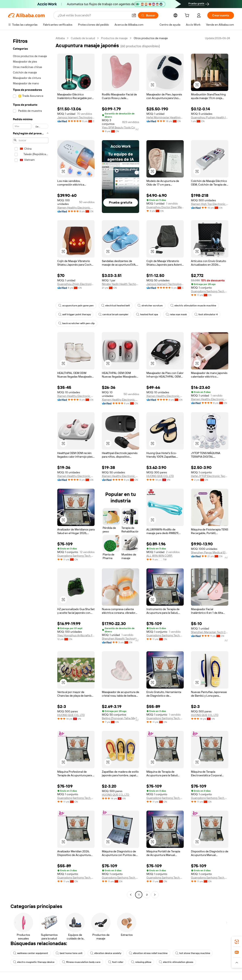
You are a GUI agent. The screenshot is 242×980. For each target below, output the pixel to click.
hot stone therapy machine (193, 953)
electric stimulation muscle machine (193, 306)
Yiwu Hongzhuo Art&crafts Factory (76, 635)
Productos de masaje (114, 38)
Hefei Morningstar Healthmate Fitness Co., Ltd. (165, 117)
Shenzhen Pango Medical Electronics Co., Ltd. (210, 552)
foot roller (116, 962)
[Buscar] (148, 15)
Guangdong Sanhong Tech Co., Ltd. (210, 291)
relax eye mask (176, 314)
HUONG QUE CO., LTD (160, 476)
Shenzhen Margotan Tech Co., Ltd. (210, 632)
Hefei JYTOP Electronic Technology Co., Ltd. (210, 476)
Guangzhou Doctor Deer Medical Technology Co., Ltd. (165, 207)
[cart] (188, 16)
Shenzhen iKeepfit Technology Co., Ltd (120, 639)
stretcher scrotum (150, 306)
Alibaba (60, 38)
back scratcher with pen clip (76, 323)
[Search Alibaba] (93, 15)
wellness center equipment (31, 953)
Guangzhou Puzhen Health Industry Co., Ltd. (210, 117)
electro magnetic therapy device (34, 962)
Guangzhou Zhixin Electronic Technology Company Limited (76, 284)
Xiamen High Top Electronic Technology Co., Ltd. (210, 204)
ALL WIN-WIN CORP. (160, 556)
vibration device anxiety (106, 953)
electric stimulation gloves (176, 962)
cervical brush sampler (113, 314)
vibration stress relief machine (148, 953)
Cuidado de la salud (83, 38)
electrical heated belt (116, 306)
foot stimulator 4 (206, 314)
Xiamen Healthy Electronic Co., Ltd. (76, 208)
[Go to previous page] (131, 895)
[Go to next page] (155, 895)
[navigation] (31, 467)
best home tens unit (69, 953)
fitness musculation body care (81, 962)
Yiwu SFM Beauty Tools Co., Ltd (120, 127)
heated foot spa (147, 314)
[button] (134, 15)
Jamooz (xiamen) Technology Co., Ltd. (76, 117)
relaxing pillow (141, 962)
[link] (237, 942)
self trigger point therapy (75, 314)
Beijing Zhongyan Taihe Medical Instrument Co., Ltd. (120, 718)
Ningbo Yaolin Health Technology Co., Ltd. (120, 284)
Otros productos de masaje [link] (151, 38)
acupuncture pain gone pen (76, 306)
